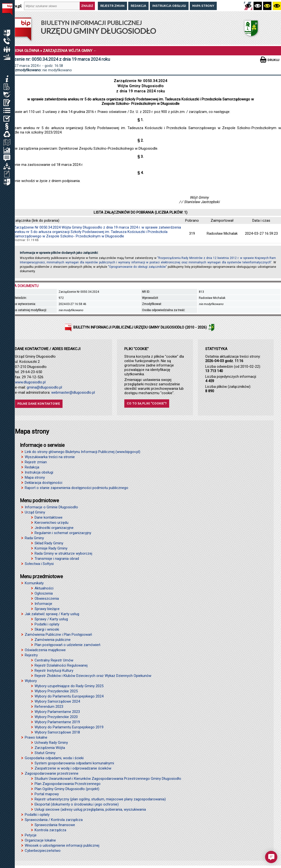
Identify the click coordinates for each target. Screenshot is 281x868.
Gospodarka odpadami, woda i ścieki (54, 758)
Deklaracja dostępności (44, 483)
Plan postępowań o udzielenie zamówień (67, 645)
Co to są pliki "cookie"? (147, 403)
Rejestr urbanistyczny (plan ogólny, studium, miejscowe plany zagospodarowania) (100, 799)
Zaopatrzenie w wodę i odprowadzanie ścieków (73, 768)
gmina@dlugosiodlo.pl (44, 387)
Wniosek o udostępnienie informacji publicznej (62, 845)
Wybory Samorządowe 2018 (57, 732)
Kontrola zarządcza (50, 830)
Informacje (43, 604)
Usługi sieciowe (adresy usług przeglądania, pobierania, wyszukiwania (90, 809)
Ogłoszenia (44, 593)
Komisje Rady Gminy (51, 548)
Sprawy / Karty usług (51, 619)
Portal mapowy (47, 794)
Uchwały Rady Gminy (51, 743)
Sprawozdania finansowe (55, 825)
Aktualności (44, 588)
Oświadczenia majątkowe (45, 650)
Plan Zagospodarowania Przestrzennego (68, 784)
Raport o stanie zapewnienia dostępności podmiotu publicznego (77, 488)
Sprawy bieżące (47, 609)
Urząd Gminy (35, 512)
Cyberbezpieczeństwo (43, 851)
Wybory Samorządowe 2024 (57, 701)
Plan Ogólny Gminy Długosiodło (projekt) (67, 789)
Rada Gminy (34, 538)
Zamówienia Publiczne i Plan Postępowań (58, 635)
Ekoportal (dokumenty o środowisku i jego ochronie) (77, 804)
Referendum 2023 (49, 707)
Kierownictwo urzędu (51, 523)
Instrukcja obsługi (169, 6)
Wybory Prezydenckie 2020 (56, 717)
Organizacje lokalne (40, 840)
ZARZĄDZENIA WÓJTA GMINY (68, 51)
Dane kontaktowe (49, 517)
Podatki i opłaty (47, 624)
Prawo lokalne (36, 737)
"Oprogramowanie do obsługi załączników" (137, 267)
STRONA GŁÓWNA (24, 51)
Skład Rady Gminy (49, 543)
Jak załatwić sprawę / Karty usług (52, 614)
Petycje (31, 835)
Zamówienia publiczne (53, 640)
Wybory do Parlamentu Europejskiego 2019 (69, 727)
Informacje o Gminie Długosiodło (51, 507)
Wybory (31, 681)
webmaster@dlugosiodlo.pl (73, 392)
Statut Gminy (45, 753)
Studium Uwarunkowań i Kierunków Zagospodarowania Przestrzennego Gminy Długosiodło (108, 779)
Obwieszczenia (47, 599)
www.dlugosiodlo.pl (30, 382)
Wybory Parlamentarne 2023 (57, 712)
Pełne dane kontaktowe (39, 404)
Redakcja (138, 6)
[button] (271, 857)
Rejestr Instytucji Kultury (54, 671)
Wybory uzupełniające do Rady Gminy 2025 (69, 686)
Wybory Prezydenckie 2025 (56, 691)
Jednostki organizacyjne (54, 528)
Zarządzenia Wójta (50, 748)
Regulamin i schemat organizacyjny (63, 533)
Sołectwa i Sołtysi (39, 564)
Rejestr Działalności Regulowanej (61, 665)
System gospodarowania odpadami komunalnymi (74, 763)
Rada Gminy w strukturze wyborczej (63, 553)
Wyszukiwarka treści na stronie (50, 457)
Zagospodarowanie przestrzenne (52, 773)
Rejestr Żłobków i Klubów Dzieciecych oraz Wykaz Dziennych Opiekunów (93, 676)
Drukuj (273, 60)
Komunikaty (34, 583)
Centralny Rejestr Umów (54, 660)
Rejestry (31, 655)
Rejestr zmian (112, 6)
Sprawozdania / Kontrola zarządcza (54, 820)
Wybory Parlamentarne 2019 (57, 722)
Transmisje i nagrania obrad (57, 559)
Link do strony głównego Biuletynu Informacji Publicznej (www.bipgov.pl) (83, 452)
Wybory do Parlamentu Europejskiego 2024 (69, 696)
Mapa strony (203, 6)
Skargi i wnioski (47, 629)
